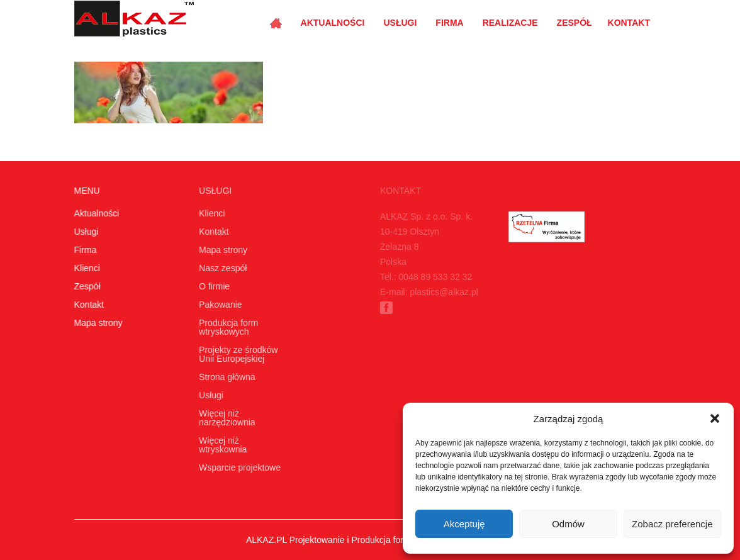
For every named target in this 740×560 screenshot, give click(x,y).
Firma (449, 23)
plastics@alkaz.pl (441, 292)
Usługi (400, 23)
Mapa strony (98, 323)
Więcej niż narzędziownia (225, 418)
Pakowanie (219, 305)
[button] (715, 418)
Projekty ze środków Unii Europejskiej (236, 354)
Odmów (568, 524)
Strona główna (225, 377)
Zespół (575, 23)
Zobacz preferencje (672, 524)
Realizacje (510, 23)
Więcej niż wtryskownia (221, 445)
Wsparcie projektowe (238, 468)
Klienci (87, 268)
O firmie (212, 286)
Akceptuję (464, 524)
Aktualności (333, 23)
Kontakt (629, 23)
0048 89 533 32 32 (433, 277)
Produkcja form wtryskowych (227, 327)
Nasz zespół (221, 268)
